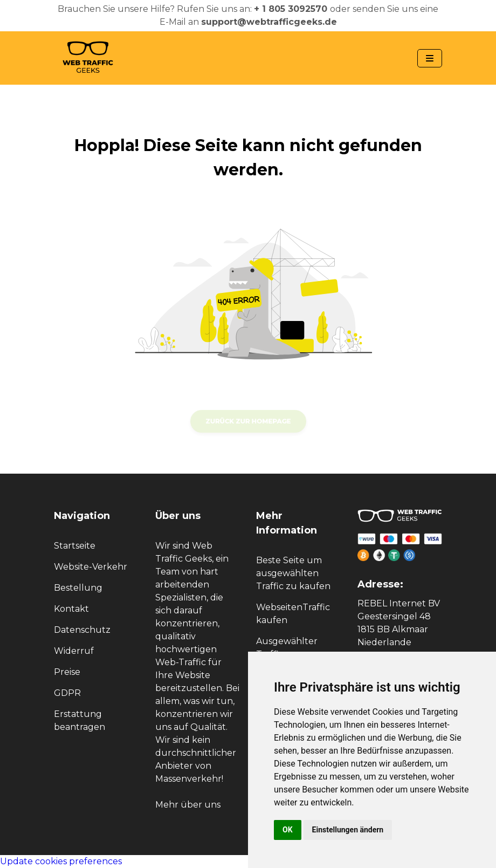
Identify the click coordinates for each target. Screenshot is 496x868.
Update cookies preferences (61, 861)
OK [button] (288, 830)
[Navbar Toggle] (430, 58)
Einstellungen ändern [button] (348, 830)
